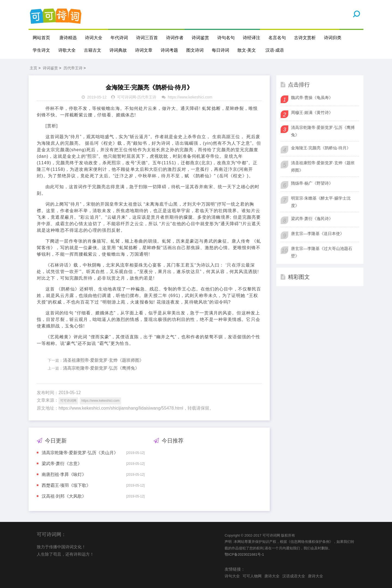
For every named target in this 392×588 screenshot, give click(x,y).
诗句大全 (232, 576)
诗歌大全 (67, 50)
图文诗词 (195, 50)
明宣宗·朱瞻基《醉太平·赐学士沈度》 (321, 202)
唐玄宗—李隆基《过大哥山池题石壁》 (322, 252)
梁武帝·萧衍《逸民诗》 (312, 219)
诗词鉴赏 (200, 38)
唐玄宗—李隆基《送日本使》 (318, 233)
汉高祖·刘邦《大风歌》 (64, 496)
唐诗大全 (272, 576)
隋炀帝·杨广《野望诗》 (312, 183)
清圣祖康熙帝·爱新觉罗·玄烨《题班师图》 (103, 360)
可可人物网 (252, 576)
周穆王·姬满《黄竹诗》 (312, 112)
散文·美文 (247, 50)
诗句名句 (226, 38)
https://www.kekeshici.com (190, 97)
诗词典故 (118, 50)
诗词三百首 (147, 38)
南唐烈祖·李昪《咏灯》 (64, 474)
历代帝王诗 (73, 68)
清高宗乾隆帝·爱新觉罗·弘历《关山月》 (80, 453)
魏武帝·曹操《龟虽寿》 (312, 98)
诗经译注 (252, 38)
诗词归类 (333, 38)
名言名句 (277, 38)
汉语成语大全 (294, 576)
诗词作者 (175, 38)
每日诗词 (220, 50)
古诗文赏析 (305, 38)
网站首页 (41, 38)
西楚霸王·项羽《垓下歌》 (66, 485)
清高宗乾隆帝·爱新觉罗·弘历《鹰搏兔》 (101, 368)
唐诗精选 (68, 38)
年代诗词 (119, 38)
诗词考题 (169, 50)
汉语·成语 (275, 50)
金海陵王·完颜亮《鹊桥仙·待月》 (321, 148)
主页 (33, 68)
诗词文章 (144, 50)
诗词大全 (94, 38)
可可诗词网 (127, 97)
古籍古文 (93, 50)
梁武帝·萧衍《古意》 (62, 464)
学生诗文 (41, 50)
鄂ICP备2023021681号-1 (244, 554)
